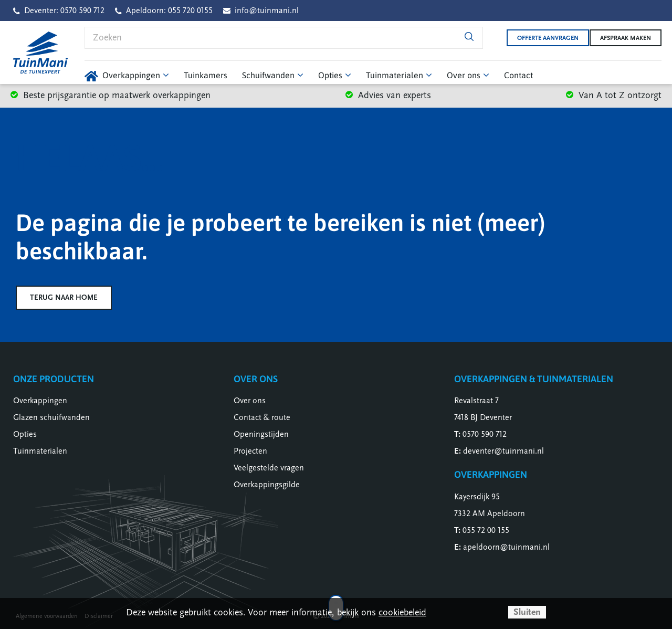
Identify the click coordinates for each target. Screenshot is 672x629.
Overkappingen (40, 401)
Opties (25, 434)
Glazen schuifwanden (51, 417)
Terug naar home (64, 297)
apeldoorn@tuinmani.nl (506, 547)
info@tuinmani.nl (267, 11)
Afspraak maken (626, 38)
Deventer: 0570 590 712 (64, 11)
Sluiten (527, 612)
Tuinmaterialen (40, 451)
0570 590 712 (485, 434)
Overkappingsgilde (267, 485)
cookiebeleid (402, 612)
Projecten (250, 451)
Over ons (250, 401)
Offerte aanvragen (540, 38)
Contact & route (262, 417)
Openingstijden (261, 434)
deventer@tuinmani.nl (503, 451)
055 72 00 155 (486, 530)
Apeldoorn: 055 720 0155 (169, 11)
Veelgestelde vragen (269, 468)
